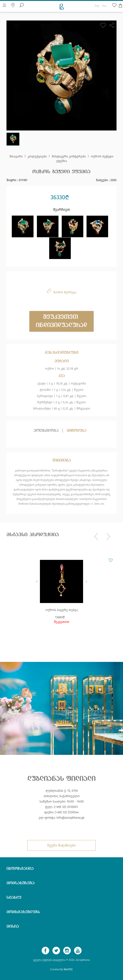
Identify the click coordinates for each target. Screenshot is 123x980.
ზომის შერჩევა (65, 292)
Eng (97, 6)
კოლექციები (37, 156)
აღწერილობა (46, 431)
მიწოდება (76, 431)
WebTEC (68, 969)
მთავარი (16, 156)
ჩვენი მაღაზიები (61, 845)
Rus (104, 6)
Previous (37, 581)
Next (86, 581)
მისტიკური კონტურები (69, 156)
